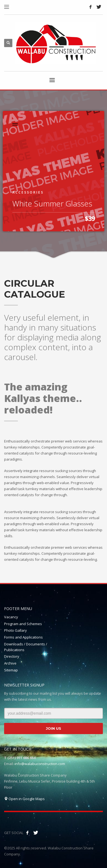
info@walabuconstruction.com (40, 764)
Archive (10, 663)
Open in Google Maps (24, 799)
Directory (12, 656)
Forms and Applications (23, 637)
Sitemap (11, 670)
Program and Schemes (23, 624)
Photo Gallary (16, 630)
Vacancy (11, 617)
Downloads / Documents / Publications (26, 647)
